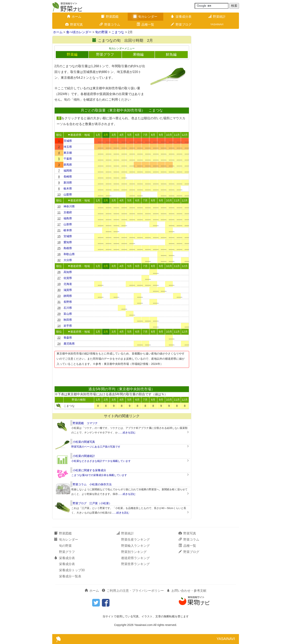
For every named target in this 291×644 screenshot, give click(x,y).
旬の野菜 (102, 32)
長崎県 (68, 177)
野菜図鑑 (110, 17)
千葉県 (68, 159)
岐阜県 (68, 230)
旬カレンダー (145, 17)
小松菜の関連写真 (84, 442)
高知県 (68, 272)
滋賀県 (68, 290)
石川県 (68, 308)
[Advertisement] (122, 376)
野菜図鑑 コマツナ (85, 423)
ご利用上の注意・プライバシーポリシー (133, 591)
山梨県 (68, 194)
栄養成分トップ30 (72, 570)
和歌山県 (69, 254)
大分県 (68, 260)
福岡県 (68, 171)
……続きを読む (127, 433)
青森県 (68, 338)
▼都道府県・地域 (79, 135)
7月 (145, 135)
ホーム (74, 17)
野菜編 (72, 54)
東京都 (68, 153)
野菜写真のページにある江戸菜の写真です (96, 447)
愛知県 (68, 242)
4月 (122, 135)
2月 (106, 135)
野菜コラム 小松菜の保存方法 (92, 484)
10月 (169, 135)
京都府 (68, 212)
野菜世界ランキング (135, 564)
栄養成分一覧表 (70, 576)
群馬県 (68, 165)
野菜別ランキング (134, 552)
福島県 (68, 218)
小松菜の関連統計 (84, 456)
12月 (185, 135)
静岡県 (68, 296)
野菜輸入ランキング (135, 546)
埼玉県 (68, 147)
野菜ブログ (181, 25)
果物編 (138, 54)
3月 (114, 135)
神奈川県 (69, 206)
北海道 (68, 284)
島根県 (68, 248)
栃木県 (68, 188)
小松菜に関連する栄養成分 (89, 470)
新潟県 (68, 183)
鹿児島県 (69, 344)
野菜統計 (217, 17)
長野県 (68, 302)
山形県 (68, 224)
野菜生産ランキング (135, 540)
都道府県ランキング (135, 558)
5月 (130, 135)
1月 (98, 135)
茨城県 (68, 141)
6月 (137, 135)
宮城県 (68, 236)
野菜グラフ (105, 54)
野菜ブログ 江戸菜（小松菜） (92, 503)
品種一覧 (145, 25)
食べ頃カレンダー (79, 32)
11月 (177, 135)
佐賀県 (68, 278)
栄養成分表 (181, 17)
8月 (153, 135)
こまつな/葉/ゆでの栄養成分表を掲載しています (99, 475)
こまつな (118, 32)
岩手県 (68, 326)
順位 (59, 135)
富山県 (68, 314)
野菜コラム (110, 25)
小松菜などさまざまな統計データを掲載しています (101, 461)
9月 (161, 135)
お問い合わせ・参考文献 (187, 591)
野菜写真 (74, 25)
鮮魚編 (171, 54)
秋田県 (68, 320)
